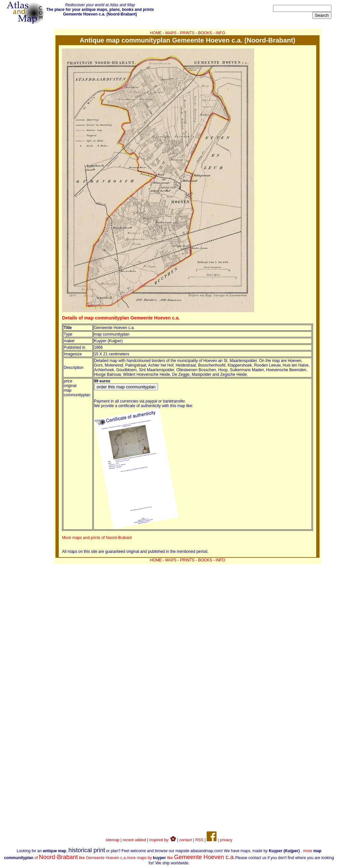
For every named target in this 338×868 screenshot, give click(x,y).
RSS (200, 840)
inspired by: (163, 840)
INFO (220, 33)
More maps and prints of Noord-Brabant (97, 538)
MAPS (171, 33)
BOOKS (205, 33)
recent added (134, 840)
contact (186, 840)
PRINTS (187, 33)
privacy (226, 840)
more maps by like (181, 858)
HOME (156, 33)
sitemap (113, 840)
